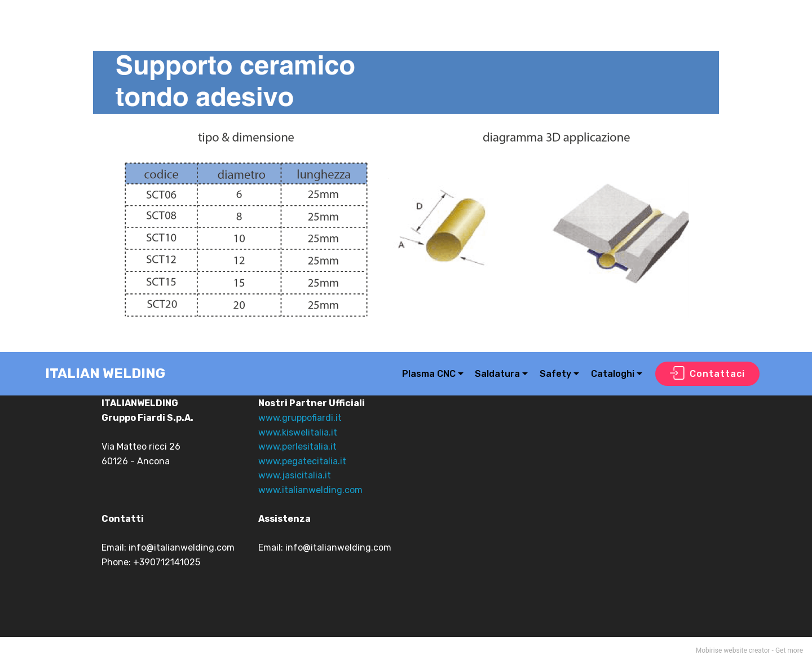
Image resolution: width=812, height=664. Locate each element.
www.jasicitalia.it (295, 475)
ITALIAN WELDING (105, 374)
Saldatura (497, 374)
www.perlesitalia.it (297, 447)
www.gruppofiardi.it (300, 418)
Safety (555, 374)
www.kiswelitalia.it (298, 432)
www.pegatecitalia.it (302, 461)
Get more (789, 650)
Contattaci (707, 374)
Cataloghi (613, 374)
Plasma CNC (429, 374)
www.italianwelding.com (310, 490)
